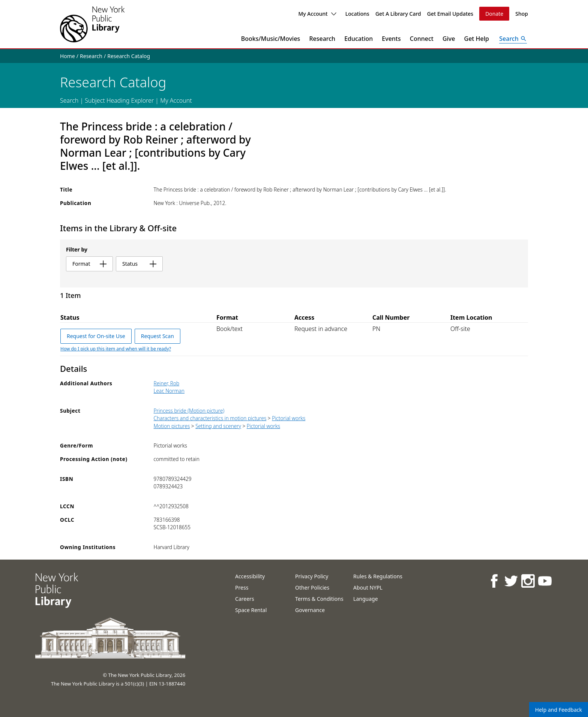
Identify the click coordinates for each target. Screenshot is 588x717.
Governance (310, 610)
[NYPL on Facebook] (494, 581)
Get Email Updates (450, 14)
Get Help (477, 39)
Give (449, 39)
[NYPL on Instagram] (527, 581)
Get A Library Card (398, 14)
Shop (522, 14)
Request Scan (157, 336)
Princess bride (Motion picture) (189, 411)
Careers (244, 599)
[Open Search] (513, 39)
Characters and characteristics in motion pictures (210, 418)
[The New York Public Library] (92, 24)
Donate (494, 14)
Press (242, 588)
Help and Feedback (559, 710)
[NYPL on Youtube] (544, 581)
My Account (317, 14)
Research (322, 39)
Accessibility (250, 576)
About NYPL (368, 588)
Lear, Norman (169, 391)
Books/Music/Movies (271, 39)
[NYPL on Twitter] (511, 581)
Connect (422, 39)
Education (358, 39)
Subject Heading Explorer (119, 100)
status (139, 264)
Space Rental (251, 610)
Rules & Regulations (378, 576)
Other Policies (312, 588)
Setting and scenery (218, 426)
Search (69, 100)
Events (391, 39)
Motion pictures (172, 426)
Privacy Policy (312, 576)
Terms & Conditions (319, 599)
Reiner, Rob (166, 383)
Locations (357, 14)
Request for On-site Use (96, 336)
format (89, 264)
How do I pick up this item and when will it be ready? (116, 349)
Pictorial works (289, 418)
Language (365, 599)
